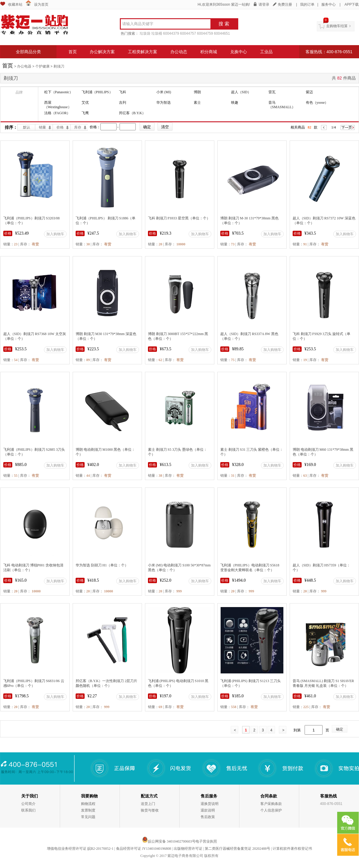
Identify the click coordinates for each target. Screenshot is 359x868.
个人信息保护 (271, 810)
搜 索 (224, 24)
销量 (42, 127)
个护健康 (42, 66)
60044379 (171, 33)
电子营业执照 (206, 841)
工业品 (266, 52)
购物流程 (88, 804)
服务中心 (329, 4)
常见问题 (88, 817)
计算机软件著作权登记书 (292, 849)
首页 (73, 52)
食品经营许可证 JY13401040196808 (143, 849)
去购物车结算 (337, 26)
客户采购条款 (271, 804)
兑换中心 (239, 52)
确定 (340, 729)
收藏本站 (15, 4)
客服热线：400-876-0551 (329, 52)
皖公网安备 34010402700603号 (169, 841)
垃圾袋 (145, 33)
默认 (27, 127)
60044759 (205, 33)
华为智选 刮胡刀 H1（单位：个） (102, 565)
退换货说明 (210, 804)
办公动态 (179, 52)
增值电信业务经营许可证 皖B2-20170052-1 (80, 849)
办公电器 (24, 66)
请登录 (264, 4)
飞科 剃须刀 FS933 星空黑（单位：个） (179, 218)
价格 (60, 127)
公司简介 (28, 804)
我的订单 (307, 4)
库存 (78, 127)
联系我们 (28, 810)
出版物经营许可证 (188, 849)
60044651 (222, 33)
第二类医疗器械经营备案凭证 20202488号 (237, 849)
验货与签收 (150, 810)
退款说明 (208, 810)
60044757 (188, 33)
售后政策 (208, 817)
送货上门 (148, 804)
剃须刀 (59, 66)
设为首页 (41, 4)
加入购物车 (55, 234)
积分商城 (209, 52)
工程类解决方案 (143, 52)
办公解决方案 (102, 52)
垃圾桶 (157, 33)
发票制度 (88, 810)
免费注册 (285, 4)
